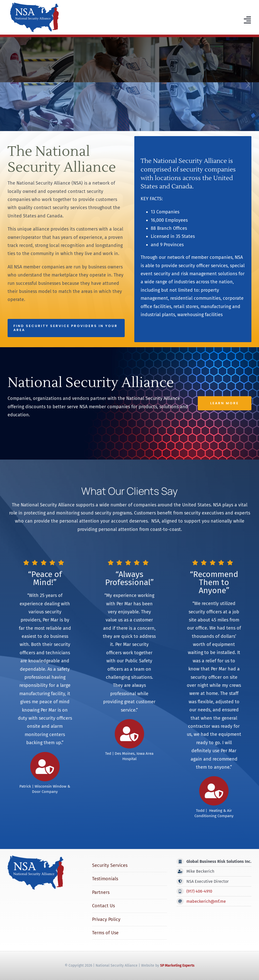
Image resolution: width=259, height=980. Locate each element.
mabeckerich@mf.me (206, 901)
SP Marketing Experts (177, 965)
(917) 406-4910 (199, 891)
